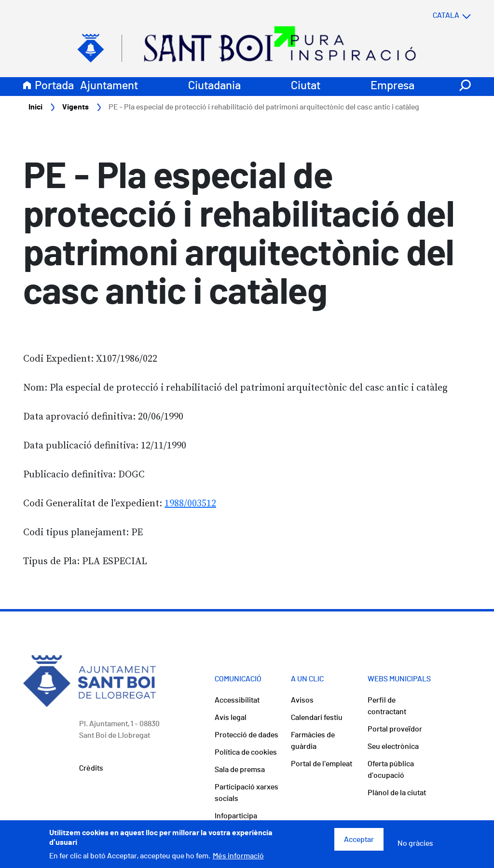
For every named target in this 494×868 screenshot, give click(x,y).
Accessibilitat (237, 700)
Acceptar (359, 842)
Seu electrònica (393, 746)
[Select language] (433, 15)
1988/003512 (190, 504)
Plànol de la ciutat (397, 793)
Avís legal (231, 718)
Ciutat (306, 86)
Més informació (238, 859)
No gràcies (415, 846)
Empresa (392, 86)
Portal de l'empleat (322, 764)
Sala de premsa (240, 770)
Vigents (75, 107)
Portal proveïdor (395, 729)
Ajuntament (109, 86)
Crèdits (91, 768)
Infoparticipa (236, 816)
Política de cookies (246, 752)
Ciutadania (214, 86)
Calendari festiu (317, 718)
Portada (54, 86)
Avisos (302, 700)
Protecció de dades (247, 735)
